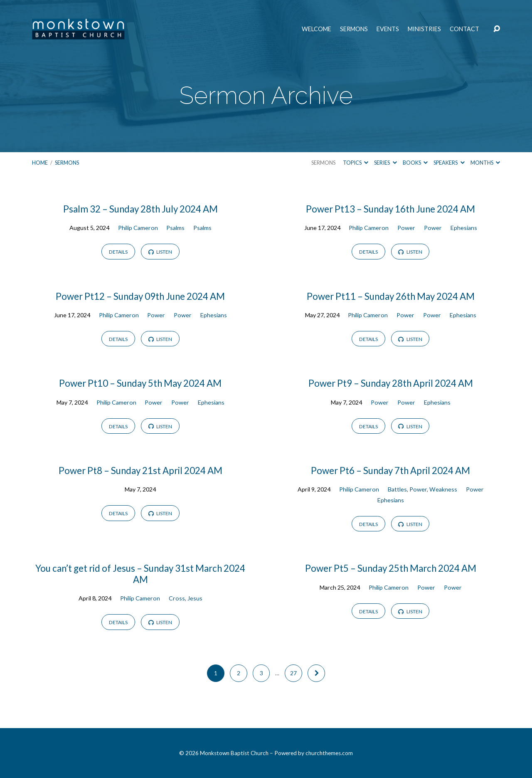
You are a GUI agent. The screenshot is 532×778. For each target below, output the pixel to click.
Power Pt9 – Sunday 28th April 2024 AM (391, 383)
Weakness (443, 489)
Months (485, 163)
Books (415, 163)
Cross (177, 598)
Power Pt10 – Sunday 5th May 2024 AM (140, 383)
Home (40, 163)
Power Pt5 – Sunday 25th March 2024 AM (391, 568)
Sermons (354, 29)
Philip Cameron (138, 228)
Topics (356, 163)
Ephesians (464, 228)
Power (406, 228)
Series (385, 163)
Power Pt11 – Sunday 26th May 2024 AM (391, 296)
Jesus (195, 598)
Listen (160, 252)
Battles (397, 489)
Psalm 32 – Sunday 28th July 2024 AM (140, 209)
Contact (464, 29)
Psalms (175, 228)
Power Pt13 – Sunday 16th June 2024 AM (390, 209)
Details (118, 252)
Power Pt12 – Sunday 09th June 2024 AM (140, 296)
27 (293, 673)
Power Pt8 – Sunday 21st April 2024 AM (140, 471)
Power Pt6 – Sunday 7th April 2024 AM (390, 471)
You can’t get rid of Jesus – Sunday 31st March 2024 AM (140, 574)
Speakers (449, 163)
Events (388, 29)
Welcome (316, 29)
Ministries (424, 29)
